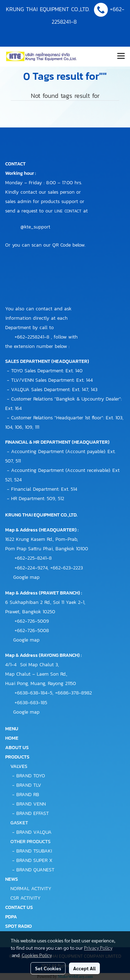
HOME (12, 738)
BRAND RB (28, 795)
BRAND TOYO (31, 776)
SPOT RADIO (19, 926)
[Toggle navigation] (121, 56)
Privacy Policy (98, 948)
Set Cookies (48, 968)
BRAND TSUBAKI (34, 851)
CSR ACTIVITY (25, 898)
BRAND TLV (29, 785)
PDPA (11, 917)
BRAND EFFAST (33, 813)
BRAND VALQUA (34, 832)
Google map (26, 577)
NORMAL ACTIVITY (31, 889)
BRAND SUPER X (34, 860)
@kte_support (35, 227)
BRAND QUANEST (35, 870)
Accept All (84, 968)
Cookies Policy (37, 955)
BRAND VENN (31, 804)
